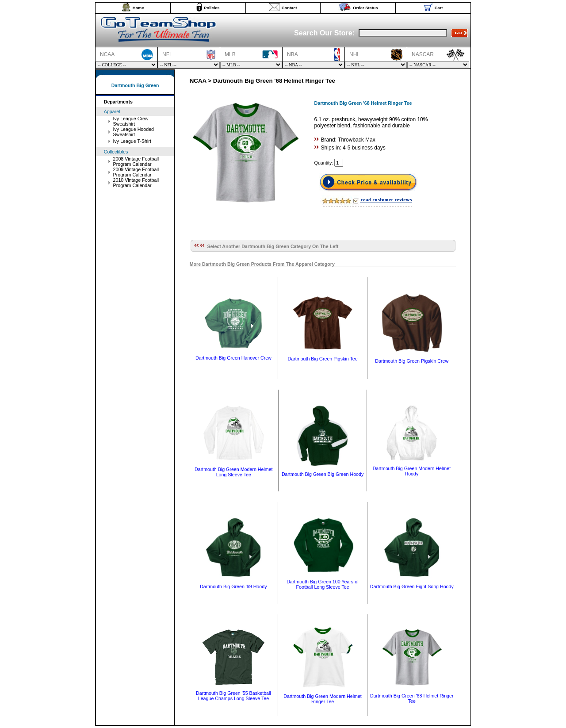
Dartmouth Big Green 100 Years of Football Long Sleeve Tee (323, 584)
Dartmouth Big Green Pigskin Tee (323, 359)
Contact (289, 8)
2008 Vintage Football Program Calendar (136, 161)
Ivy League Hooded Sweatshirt (134, 132)
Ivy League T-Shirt (132, 141)
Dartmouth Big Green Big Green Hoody (323, 474)
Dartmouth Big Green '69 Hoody (233, 586)
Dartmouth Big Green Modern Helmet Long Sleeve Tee (234, 472)
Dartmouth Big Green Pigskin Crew (412, 361)
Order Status (365, 8)
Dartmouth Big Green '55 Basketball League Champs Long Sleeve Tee (233, 696)
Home (138, 8)
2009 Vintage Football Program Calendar (136, 172)
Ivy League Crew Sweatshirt (131, 121)
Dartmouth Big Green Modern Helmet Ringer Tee (323, 699)
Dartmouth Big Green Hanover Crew (233, 358)
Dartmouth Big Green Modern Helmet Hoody (412, 471)
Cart (439, 8)
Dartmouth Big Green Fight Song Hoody (412, 586)
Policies (212, 8)
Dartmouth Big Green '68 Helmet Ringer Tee (412, 698)
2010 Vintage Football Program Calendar (136, 183)
